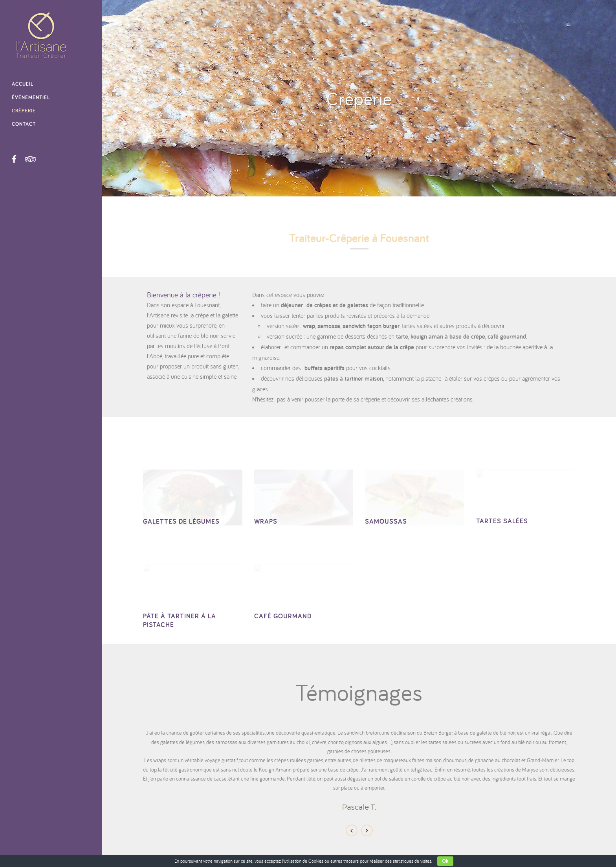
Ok (445, 861)
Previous (352, 830)
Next (367, 830)
